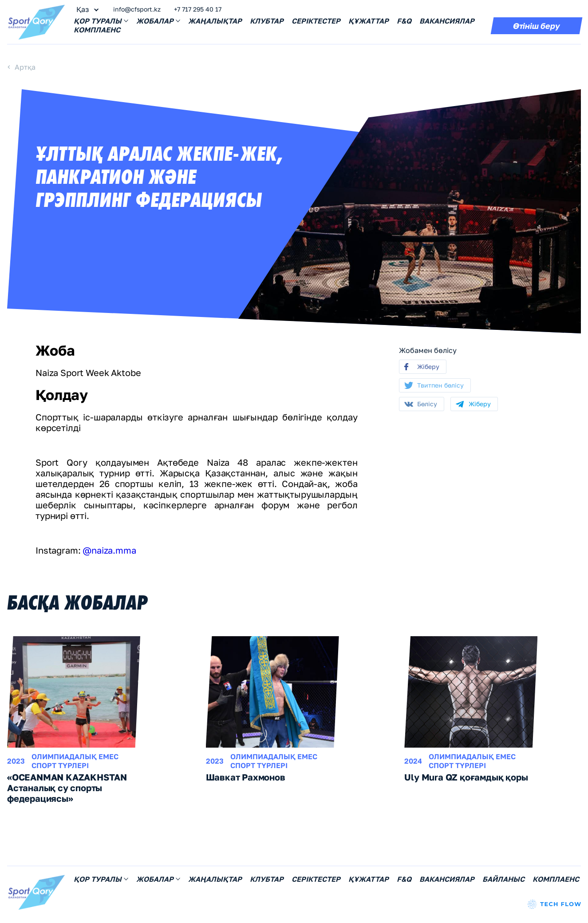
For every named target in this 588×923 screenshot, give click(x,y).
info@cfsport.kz (137, 9)
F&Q (404, 21)
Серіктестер (316, 21)
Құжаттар (369, 21)
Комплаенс (97, 30)
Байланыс (503, 879)
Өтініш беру (537, 26)
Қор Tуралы (101, 21)
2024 (413, 761)
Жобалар (158, 21)
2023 (16, 761)
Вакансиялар (447, 21)
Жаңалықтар (215, 21)
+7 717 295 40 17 (198, 9)
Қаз (83, 9)
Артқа (25, 67)
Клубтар (267, 21)
